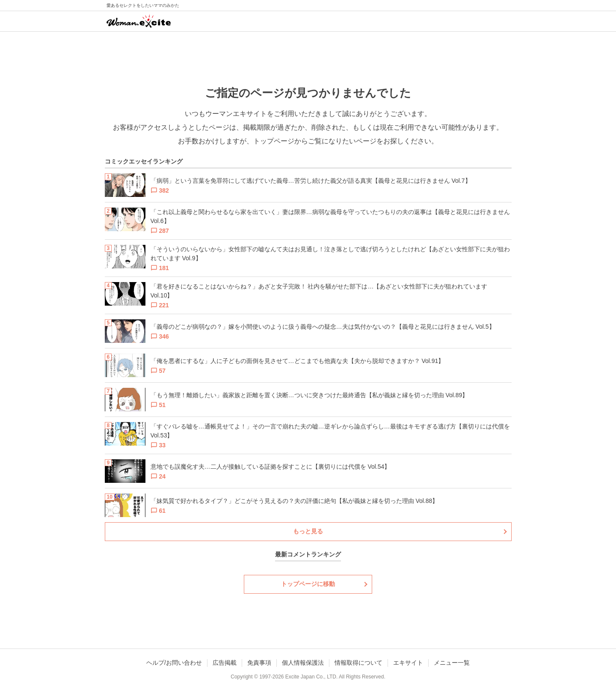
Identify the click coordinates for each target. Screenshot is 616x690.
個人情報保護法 (303, 663)
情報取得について (358, 663)
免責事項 (259, 663)
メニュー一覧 (452, 663)
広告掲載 (225, 663)
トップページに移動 (308, 584)
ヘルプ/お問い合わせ (174, 663)
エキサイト (408, 663)
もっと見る (308, 531)
